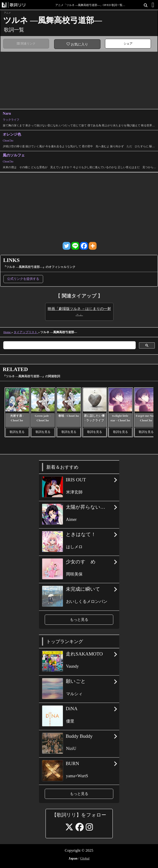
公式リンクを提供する (23, 279)
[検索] (69, 345)
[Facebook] (84, 246)
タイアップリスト (26, 332)
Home (7, 332)
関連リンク (26, 44)
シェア (128, 44)
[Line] (75, 246)
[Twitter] (67, 246)
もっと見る (79, 620)
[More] (93, 246)
